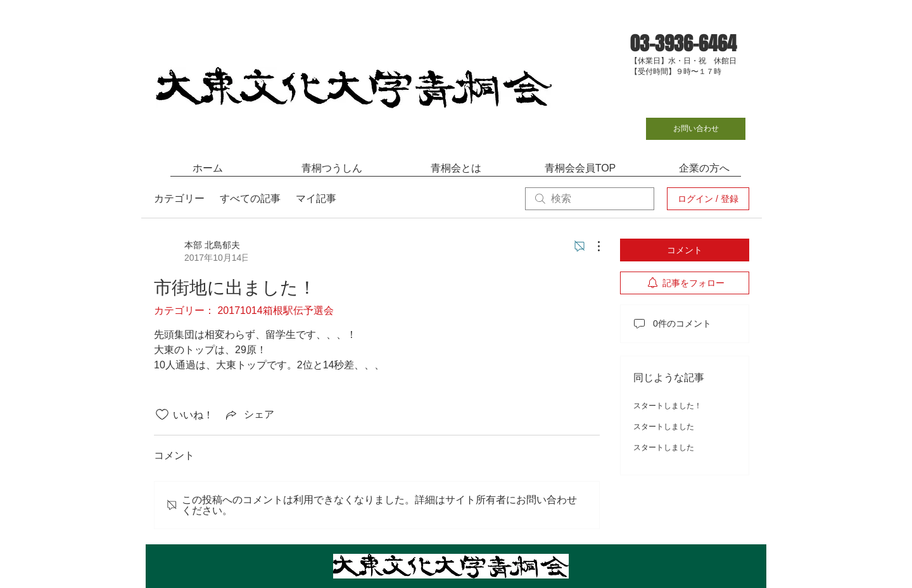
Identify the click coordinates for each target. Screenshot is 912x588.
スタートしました (664, 427)
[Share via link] (249, 415)
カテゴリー (179, 198)
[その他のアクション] (592, 246)
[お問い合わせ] (696, 129)
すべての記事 (250, 198)
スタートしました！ (668, 406)
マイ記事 (316, 198)
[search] (590, 199)
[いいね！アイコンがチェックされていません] (162, 415)
